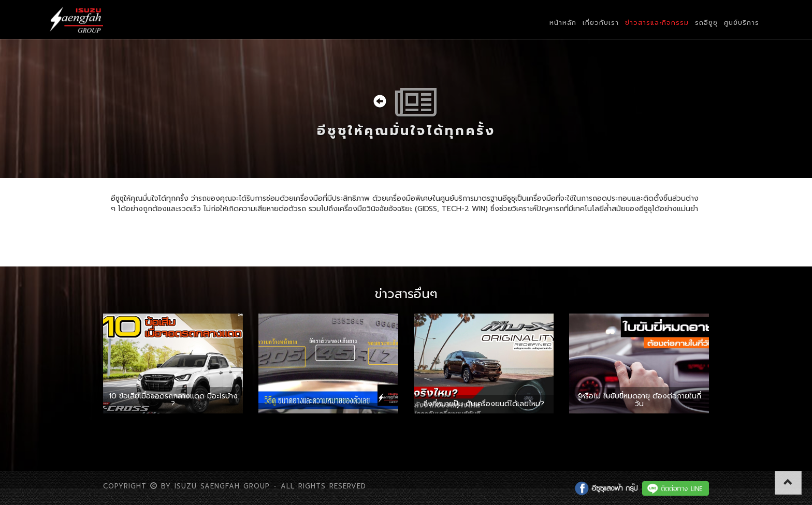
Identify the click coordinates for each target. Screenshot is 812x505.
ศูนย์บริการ (742, 23)
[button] (788, 483)
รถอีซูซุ (706, 23)
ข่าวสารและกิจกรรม (657, 23)
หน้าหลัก (563, 23)
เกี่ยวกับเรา (601, 23)
